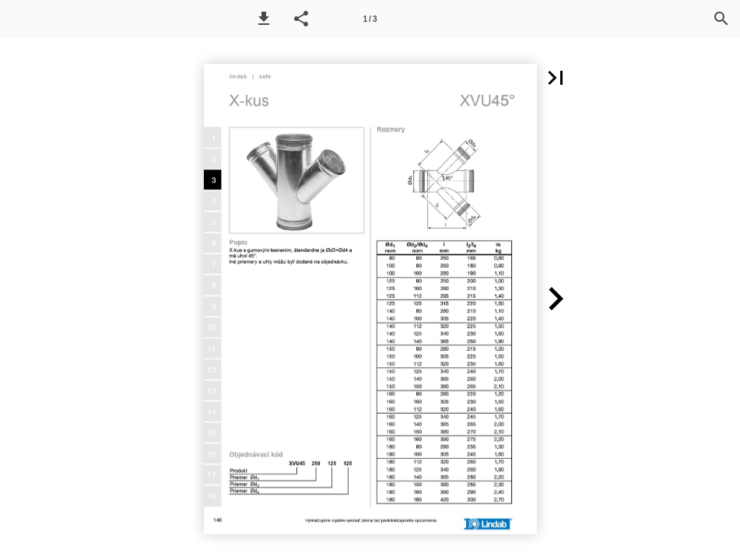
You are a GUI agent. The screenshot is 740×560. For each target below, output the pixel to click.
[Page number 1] (370, 19)
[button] (264, 19)
